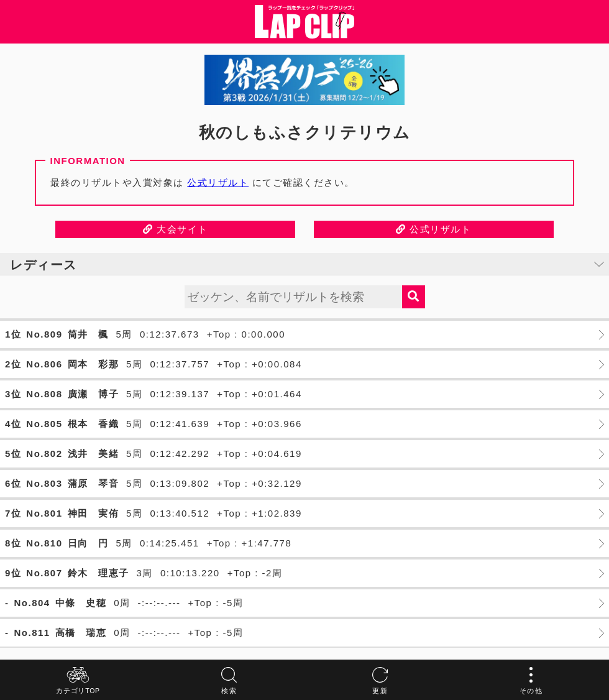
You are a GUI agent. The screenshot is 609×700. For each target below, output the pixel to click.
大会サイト (176, 229)
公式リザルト (218, 182)
